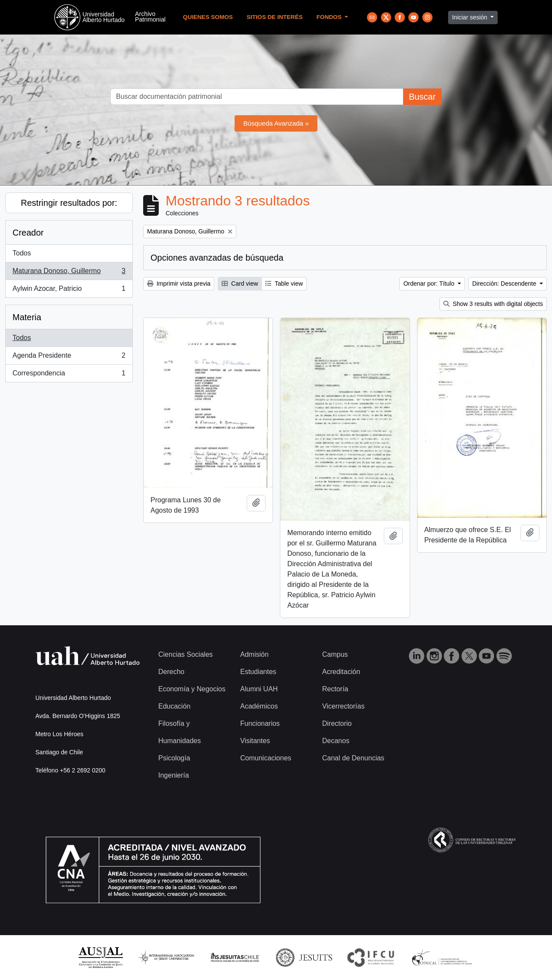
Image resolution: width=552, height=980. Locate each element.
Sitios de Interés (275, 17)
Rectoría (335, 689)
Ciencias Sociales (185, 654)
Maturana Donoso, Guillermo (69, 273)
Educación (174, 706)
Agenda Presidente (69, 357)
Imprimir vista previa (179, 284)
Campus (335, 654)
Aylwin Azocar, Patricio (69, 290)
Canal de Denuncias (353, 758)
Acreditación (341, 672)
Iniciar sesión (470, 17)
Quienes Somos (208, 17)
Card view (240, 284)
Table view (284, 284)
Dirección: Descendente (505, 284)
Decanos (336, 741)
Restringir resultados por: (69, 203)
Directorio (337, 723)
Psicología (174, 758)
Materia (27, 317)
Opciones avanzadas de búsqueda (217, 258)
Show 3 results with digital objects (493, 304)
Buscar (422, 97)
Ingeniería (174, 775)
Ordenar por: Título (430, 284)
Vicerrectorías (343, 706)
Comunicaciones (266, 758)
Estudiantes (258, 672)
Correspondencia (69, 375)
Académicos (259, 706)
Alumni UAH (259, 689)
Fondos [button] (330, 17)
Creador (28, 233)
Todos (22, 253)
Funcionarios (260, 723)
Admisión (254, 654)
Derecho (171, 672)
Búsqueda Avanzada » (276, 123)
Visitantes (255, 741)
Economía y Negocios (192, 689)
